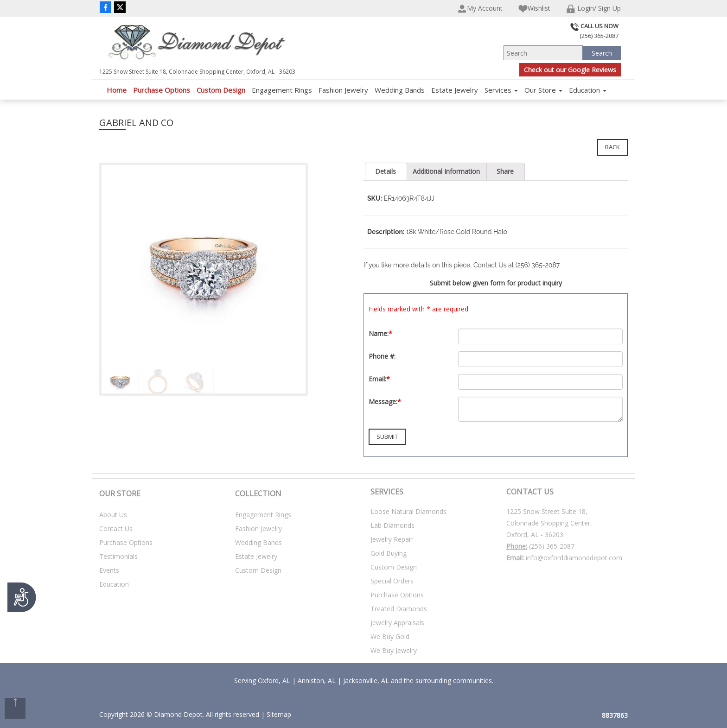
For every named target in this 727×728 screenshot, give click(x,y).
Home (117, 90)
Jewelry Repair (392, 539)
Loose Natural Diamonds (408, 511)
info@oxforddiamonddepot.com (574, 558)
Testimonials (118, 556)
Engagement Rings (282, 90)
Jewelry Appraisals (397, 623)
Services (501, 90)
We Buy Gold (390, 636)
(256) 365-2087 (552, 546)
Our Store (543, 90)
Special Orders (392, 581)
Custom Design (221, 90)
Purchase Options (162, 90)
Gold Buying (389, 553)
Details (386, 171)
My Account (480, 9)
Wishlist (534, 9)
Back (612, 147)
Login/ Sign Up (593, 9)
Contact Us (116, 529)
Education (588, 90)
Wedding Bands (400, 90)
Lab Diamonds (392, 525)
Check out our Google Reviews (570, 70)
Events (109, 570)
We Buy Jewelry (394, 650)
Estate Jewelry (455, 90)
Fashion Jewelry (343, 90)
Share (505, 171)
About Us (113, 515)
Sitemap (279, 714)
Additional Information (446, 171)
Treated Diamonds (399, 609)
